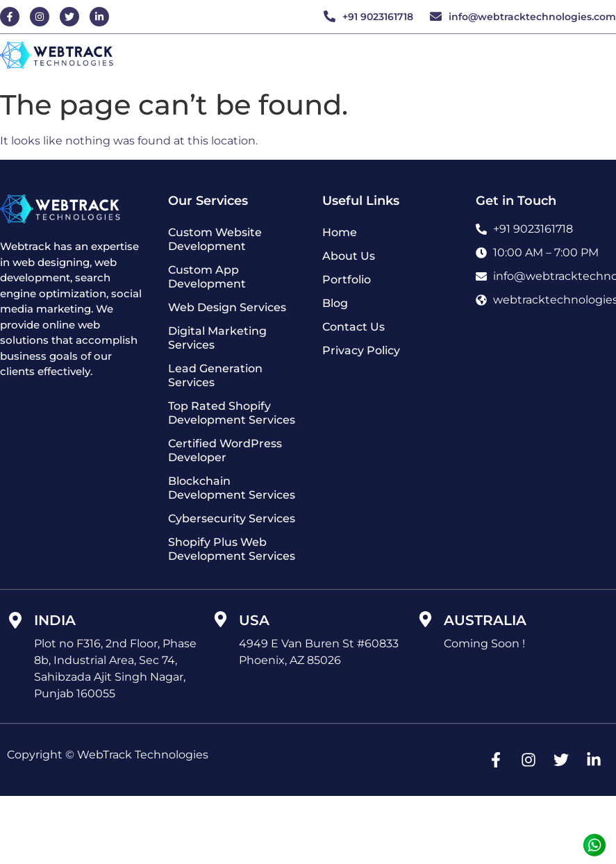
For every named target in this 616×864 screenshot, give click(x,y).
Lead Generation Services (215, 375)
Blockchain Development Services (232, 488)
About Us (349, 256)
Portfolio (347, 280)
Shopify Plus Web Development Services (232, 549)
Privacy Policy (361, 350)
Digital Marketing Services (217, 338)
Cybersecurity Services (232, 518)
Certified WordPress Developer (225, 450)
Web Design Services (227, 307)
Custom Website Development (215, 239)
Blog (335, 303)
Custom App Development (207, 277)
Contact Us (353, 327)
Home (340, 232)
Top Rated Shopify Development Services (232, 413)
